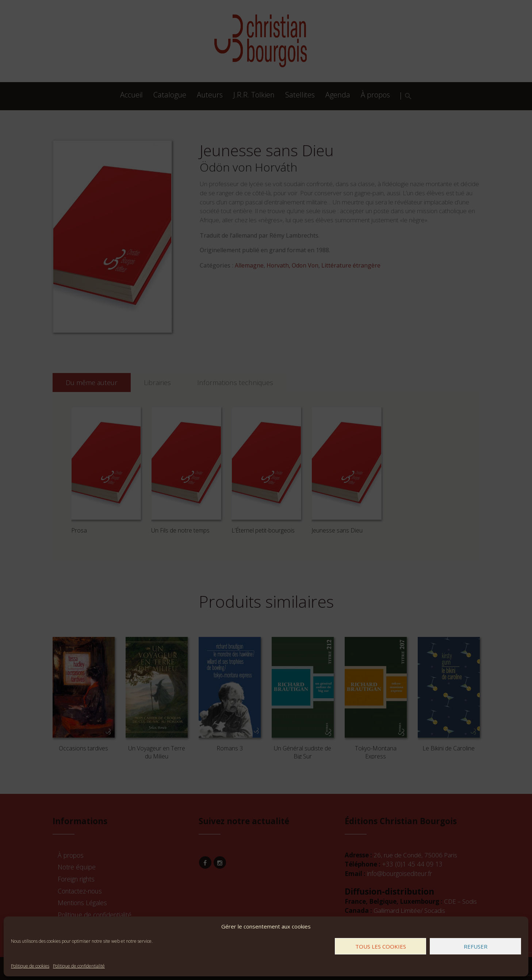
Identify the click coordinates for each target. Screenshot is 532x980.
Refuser (476, 946)
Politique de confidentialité (79, 966)
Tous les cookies (381, 946)
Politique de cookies (30, 966)
